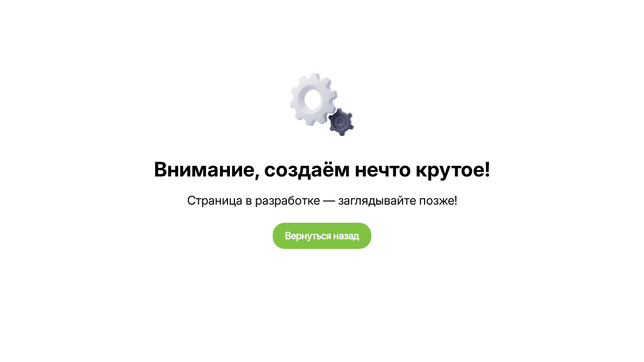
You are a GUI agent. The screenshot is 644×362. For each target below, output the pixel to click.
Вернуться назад (322, 236)
